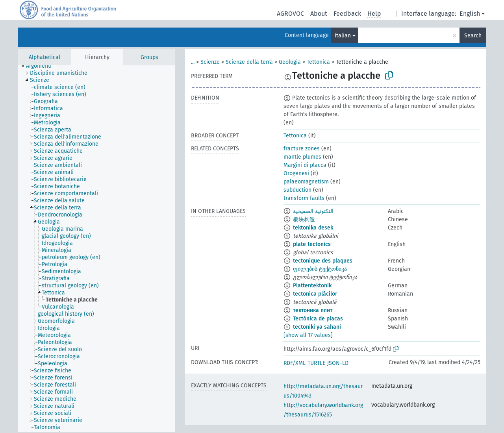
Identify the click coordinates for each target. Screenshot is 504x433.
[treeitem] (42, 66)
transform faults (304, 198)
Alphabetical (44, 57)
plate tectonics (312, 244)
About (319, 14)
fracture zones (302, 149)
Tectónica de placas (318, 319)
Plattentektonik (312, 286)
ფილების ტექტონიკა (320, 269)
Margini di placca (305, 165)
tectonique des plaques (323, 261)
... (193, 62)
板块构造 (304, 219)
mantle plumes (302, 157)
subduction (297, 190)
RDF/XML (295, 363)
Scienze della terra (249, 62)
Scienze (210, 62)
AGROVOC (290, 14)
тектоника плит (313, 310)
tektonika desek (313, 228)
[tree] (96, 249)
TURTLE (316, 363)
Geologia (290, 62)
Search (473, 36)
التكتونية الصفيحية (313, 211)
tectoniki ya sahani (317, 327)
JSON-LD (338, 363)
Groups (149, 57)
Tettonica (318, 62)
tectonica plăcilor (315, 294)
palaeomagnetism (306, 182)
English (470, 14)
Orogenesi (296, 173)
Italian (343, 36)
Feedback (347, 14)
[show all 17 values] (308, 335)
